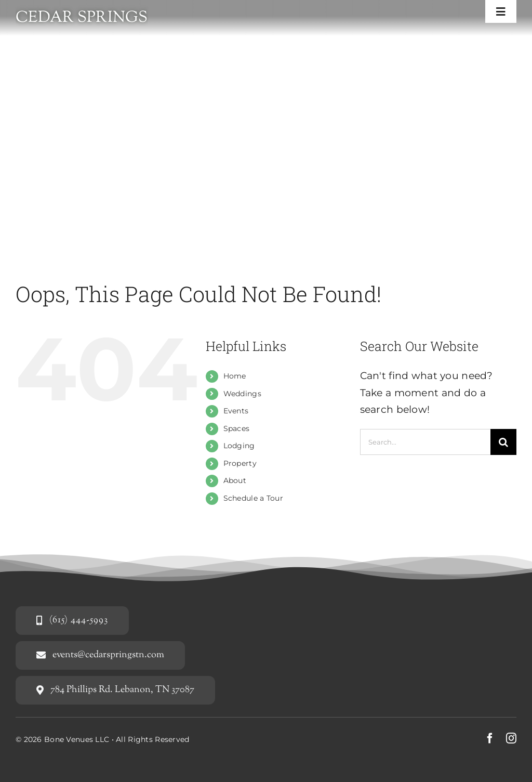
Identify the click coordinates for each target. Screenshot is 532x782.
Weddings (242, 394)
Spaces (237, 428)
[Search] (503, 442)
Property (240, 463)
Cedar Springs (82, 18)
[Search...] (425, 442)
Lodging (239, 446)
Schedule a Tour (253, 498)
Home (235, 376)
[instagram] (511, 738)
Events (236, 411)
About (235, 480)
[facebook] (490, 738)
